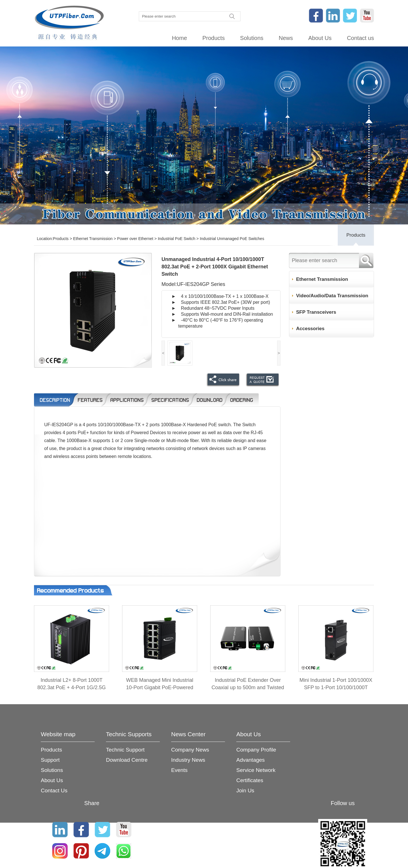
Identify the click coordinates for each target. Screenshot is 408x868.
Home (179, 38)
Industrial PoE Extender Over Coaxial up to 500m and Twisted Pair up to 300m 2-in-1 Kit (248, 687)
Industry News (188, 760)
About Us (320, 38)
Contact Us (54, 790)
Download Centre (127, 760)
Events (179, 770)
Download (210, 400)
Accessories (310, 329)
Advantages (250, 760)
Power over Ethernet (135, 239)
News (286, 38)
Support (50, 760)
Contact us (360, 38)
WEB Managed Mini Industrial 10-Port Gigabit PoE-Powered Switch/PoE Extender (160, 687)
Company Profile (256, 750)
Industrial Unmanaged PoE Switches (232, 239)
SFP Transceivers (316, 312)
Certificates (250, 780)
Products (213, 38)
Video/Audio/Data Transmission (332, 296)
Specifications (170, 400)
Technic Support (125, 750)
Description (55, 400)
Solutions (252, 38)
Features (90, 400)
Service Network (256, 770)
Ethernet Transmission (93, 239)
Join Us (245, 790)
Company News (190, 750)
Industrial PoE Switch (177, 239)
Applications (127, 400)
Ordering (242, 400)
